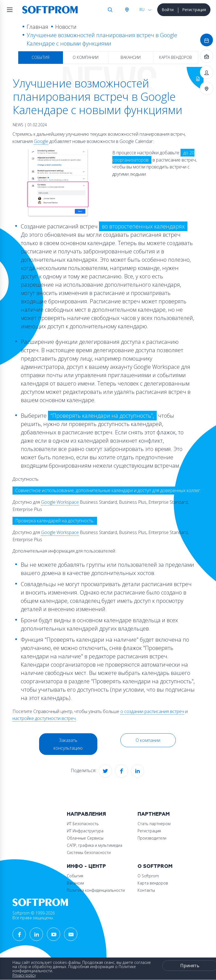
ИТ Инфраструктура (85, 831)
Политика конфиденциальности (96, 890)
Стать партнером (154, 824)
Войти (168, 10)
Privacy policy (24, 975)
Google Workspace (60, 502)
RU (142, 10)
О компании (86, 57)
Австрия (127, 10)
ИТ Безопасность (83, 824)
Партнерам (154, 814)
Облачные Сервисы (85, 838)
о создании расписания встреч (152, 711)
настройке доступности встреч (44, 718)
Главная (37, 27)
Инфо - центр (86, 866)
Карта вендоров (176, 57)
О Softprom (155, 866)
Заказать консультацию (68, 744)
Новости (66, 27)
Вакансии (131, 57)
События (40, 57)
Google (41, 141)
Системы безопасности (89, 852)
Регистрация (194, 10)
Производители (152, 838)
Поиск (110, 10)
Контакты (146, 890)
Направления (86, 814)
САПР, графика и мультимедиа (95, 845)
